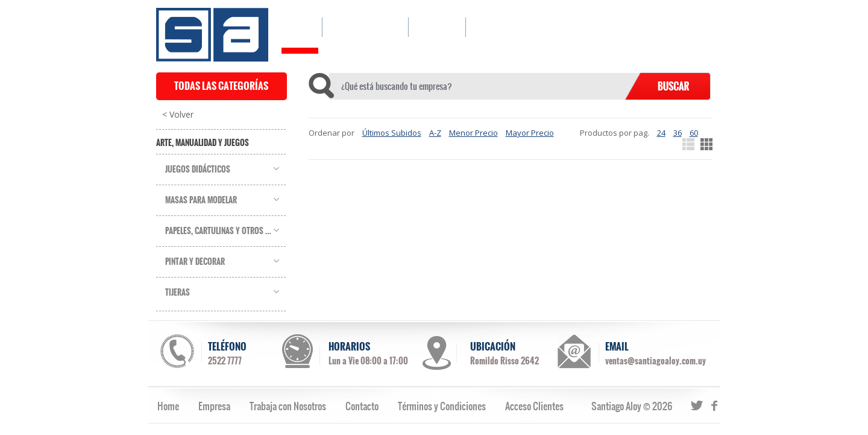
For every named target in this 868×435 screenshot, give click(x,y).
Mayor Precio (530, 133)
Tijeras (178, 293)
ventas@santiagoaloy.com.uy (656, 361)
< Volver (178, 115)
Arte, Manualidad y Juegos (203, 143)
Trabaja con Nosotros (288, 406)
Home (168, 406)
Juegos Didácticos (198, 170)
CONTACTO (497, 27)
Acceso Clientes (534, 406)
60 (694, 133)
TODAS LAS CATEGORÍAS (221, 86)
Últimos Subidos (392, 133)
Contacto (362, 406)
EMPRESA (437, 27)
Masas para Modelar (201, 200)
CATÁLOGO (365, 27)
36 (678, 133)
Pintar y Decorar (195, 262)
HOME (300, 27)
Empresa (214, 406)
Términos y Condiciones (442, 406)
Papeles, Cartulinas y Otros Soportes (225, 231)
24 (661, 133)
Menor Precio (473, 133)
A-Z (435, 133)
